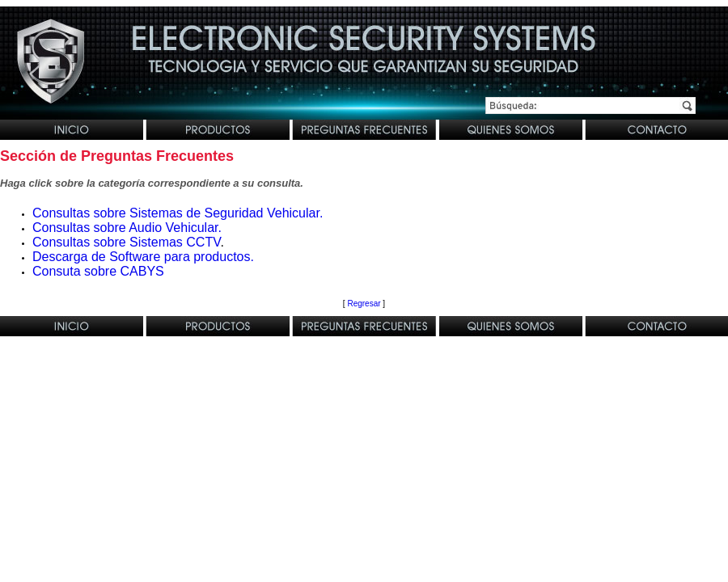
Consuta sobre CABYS (98, 271)
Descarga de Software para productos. (143, 257)
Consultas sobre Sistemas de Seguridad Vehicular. (178, 213)
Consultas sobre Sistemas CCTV (126, 242)
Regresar (364, 304)
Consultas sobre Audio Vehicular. (127, 228)
